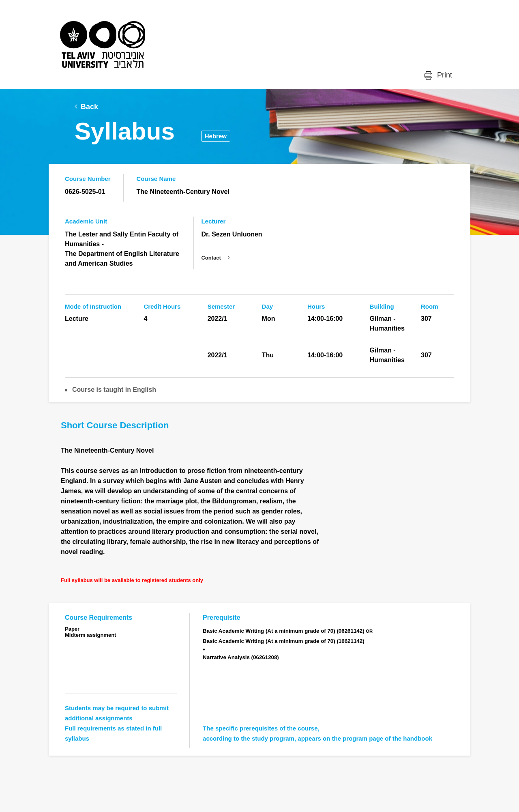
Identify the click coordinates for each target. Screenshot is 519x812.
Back (89, 107)
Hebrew (216, 136)
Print (444, 75)
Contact (211, 258)
